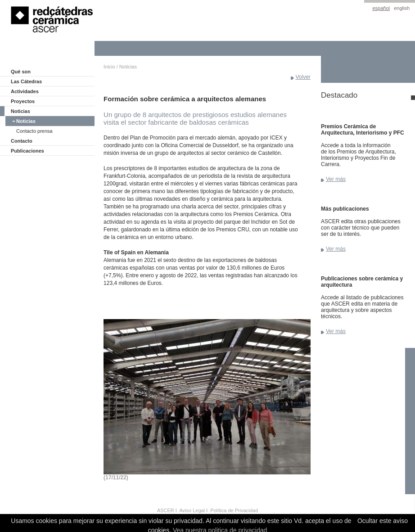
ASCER (166, 510)
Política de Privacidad (234, 510)
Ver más (336, 179)
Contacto (22, 141)
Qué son (21, 72)
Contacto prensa (34, 131)
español (381, 8)
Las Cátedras (26, 81)
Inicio (109, 67)
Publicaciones (27, 151)
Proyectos (23, 101)
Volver (303, 77)
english (402, 8)
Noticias (20, 111)
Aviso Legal (192, 510)
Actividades (25, 91)
